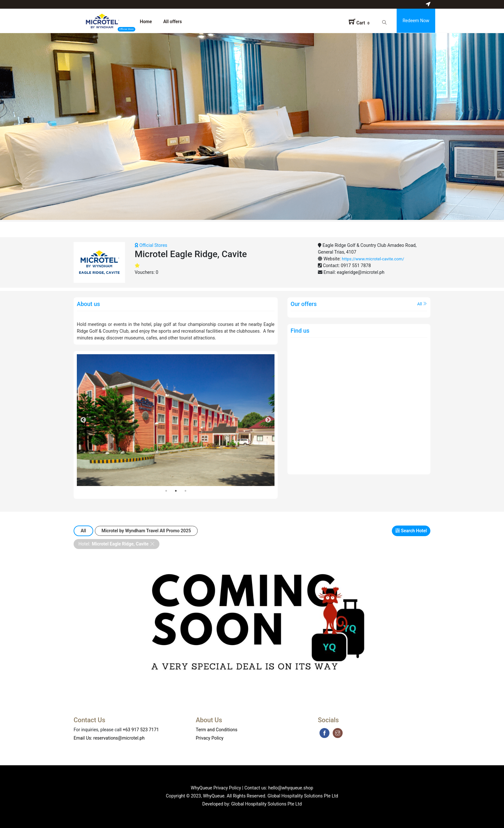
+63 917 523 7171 (141, 730)
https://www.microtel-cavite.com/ (373, 259)
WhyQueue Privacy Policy (216, 788)
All (422, 304)
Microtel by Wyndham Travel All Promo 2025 (146, 531)
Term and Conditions (216, 730)
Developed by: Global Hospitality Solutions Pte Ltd (252, 804)
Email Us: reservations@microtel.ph (109, 738)
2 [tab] (176, 491)
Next (268, 420)
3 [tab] (185, 491)
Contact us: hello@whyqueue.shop (279, 788)
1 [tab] (166, 491)
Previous (83, 420)
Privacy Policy (210, 738)
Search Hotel (411, 531)
